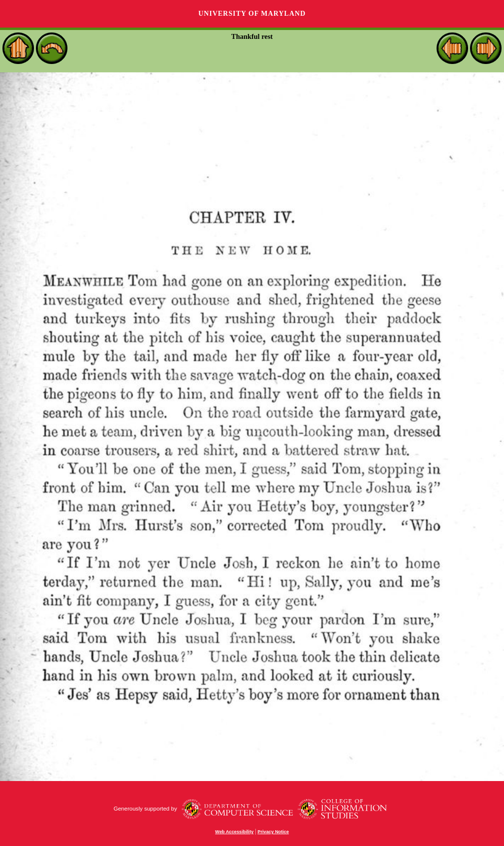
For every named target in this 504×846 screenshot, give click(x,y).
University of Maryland (252, 14)
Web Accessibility (234, 832)
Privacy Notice (273, 832)
